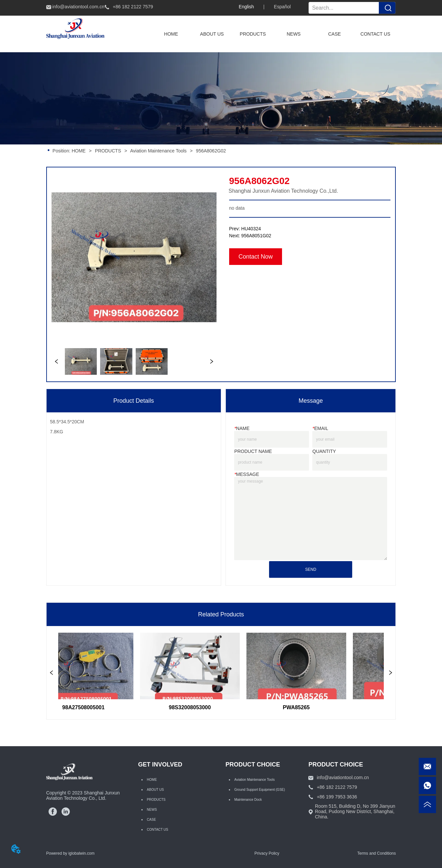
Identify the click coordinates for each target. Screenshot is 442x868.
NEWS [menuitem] (294, 34)
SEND (311, 569)
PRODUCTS (108, 151)
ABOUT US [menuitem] (212, 34)
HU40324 (251, 229)
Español (283, 7)
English (246, 7)
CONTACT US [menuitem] (375, 34)
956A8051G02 (256, 236)
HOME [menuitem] (171, 34)
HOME (79, 151)
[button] (253, 34)
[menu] (273, 34)
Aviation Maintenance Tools (158, 151)
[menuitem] (253, 34)
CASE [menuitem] (335, 34)
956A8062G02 (210, 151)
